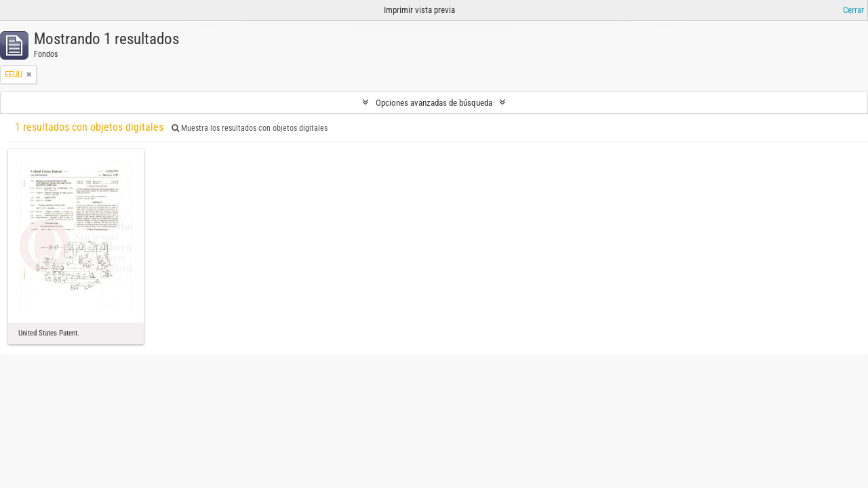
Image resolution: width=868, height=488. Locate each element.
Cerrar (853, 10)
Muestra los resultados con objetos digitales (250, 128)
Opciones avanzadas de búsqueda (434, 103)
